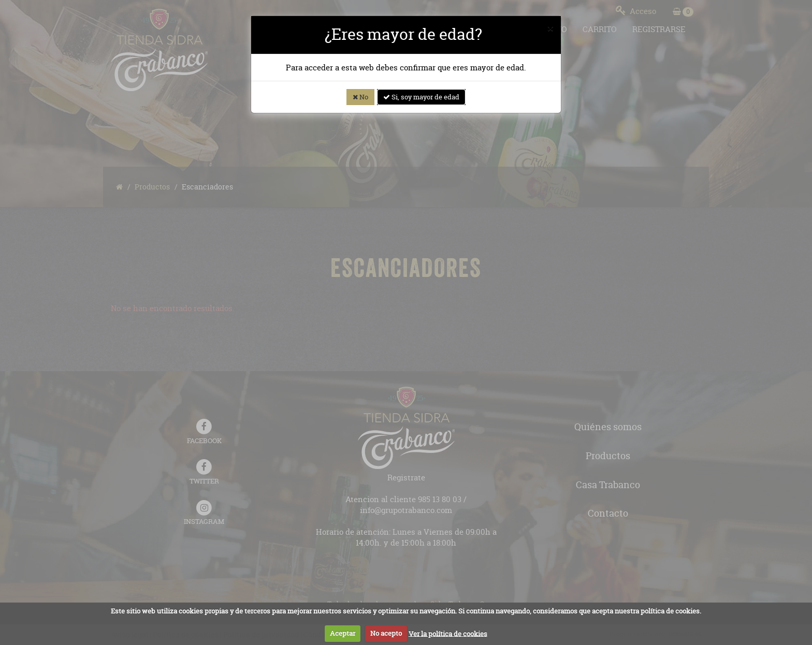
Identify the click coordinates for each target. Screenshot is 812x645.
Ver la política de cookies (448, 633)
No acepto (386, 633)
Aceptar (343, 633)
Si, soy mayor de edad (421, 97)
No (360, 97)
